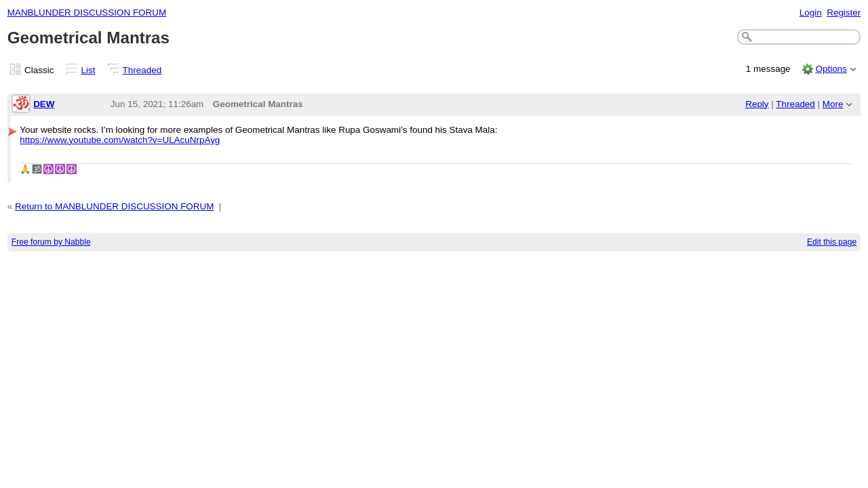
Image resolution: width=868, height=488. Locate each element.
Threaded (142, 70)
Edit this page (832, 242)
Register (844, 13)
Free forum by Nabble (51, 242)
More (833, 104)
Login (811, 13)
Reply (757, 104)
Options (831, 69)
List (88, 70)
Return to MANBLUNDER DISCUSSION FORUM (114, 206)
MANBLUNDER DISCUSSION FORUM (87, 13)
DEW (44, 104)
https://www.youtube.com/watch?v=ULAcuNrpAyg (120, 140)
